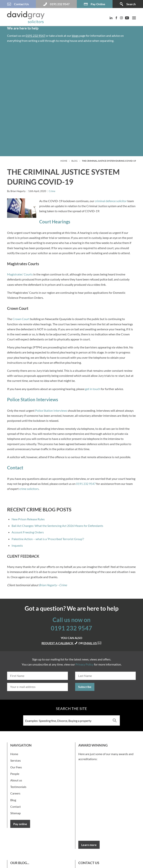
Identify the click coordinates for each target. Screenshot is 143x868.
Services (16, 760)
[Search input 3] (66, 720)
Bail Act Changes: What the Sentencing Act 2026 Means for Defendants (57, 526)
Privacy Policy (84, 664)
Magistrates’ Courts (20, 274)
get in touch (93, 389)
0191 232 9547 (35, 36)
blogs (75, 36)
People (15, 774)
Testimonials (18, 787)
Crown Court (21, 319)
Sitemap (16, 813)
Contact (16, 807)
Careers (15, 793)
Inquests (17, 545)
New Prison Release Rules (28, 519)
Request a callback (60, 643)
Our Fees (16, 767)
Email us (92, 643)
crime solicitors (29, 489)
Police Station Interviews (51, 410)
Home (64, 161)
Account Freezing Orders (28, 532)
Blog (74, 161)
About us (16, 780)
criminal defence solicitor (111, 201)
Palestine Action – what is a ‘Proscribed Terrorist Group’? (48, 539)
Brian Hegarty (48, 585)
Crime (52, 191)
